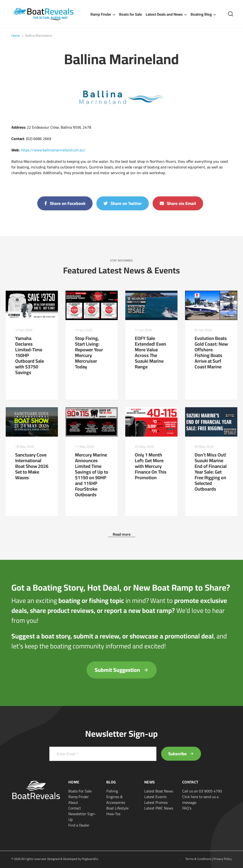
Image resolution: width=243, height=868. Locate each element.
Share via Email (178, 203)
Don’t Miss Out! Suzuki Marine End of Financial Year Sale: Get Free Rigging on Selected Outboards (211, 472)
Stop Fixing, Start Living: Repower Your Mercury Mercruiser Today (89, 352)
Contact (75, 808)
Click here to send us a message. (200, 800)
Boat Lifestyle (117, 808)
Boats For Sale (80, 791)
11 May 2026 (84, 447)
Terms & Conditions (198, 859)
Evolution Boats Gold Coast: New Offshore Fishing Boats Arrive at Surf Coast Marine (211, 352)
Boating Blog (201, 14)
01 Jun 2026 (203, 330)
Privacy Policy (222, 859)
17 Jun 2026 (24, 330)
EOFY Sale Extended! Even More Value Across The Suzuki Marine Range (150, 352)
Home (16, 36)
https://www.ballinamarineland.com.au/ (53, 150)
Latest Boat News (159, 791)
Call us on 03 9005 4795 (202, 791)
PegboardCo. (90, 859)
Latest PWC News (159, 808)
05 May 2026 (144, 447)
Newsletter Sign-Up (82, 817)
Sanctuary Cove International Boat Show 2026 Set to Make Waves (32, 466)
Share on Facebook (65, 203)
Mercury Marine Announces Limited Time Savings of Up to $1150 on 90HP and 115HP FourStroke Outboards (92, 475)
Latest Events (155, 797)
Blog (111, 782)
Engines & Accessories (116, 800)
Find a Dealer (79, 825)
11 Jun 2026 (84, 330)
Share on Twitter (123, 203)
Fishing (112, 791)
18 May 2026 (25, 447)
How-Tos (113, 814)
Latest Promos (156, 802)
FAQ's (187, 808)
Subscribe (181, 754)
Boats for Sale (131, 14)
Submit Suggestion (122, 670)
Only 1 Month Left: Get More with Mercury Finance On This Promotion (151, 466)
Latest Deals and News (164, 14)
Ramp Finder (101, 14)
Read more (122, 534)
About (73, 802)
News (150, 782)
